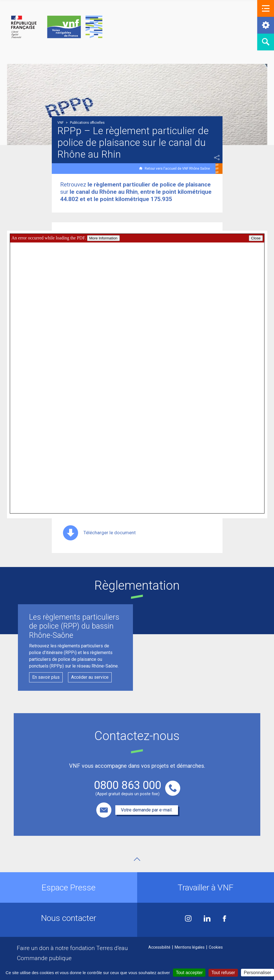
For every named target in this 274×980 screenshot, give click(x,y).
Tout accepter (189, 973)
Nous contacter (69, 918)
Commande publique (44, 958)
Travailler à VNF (206, 887)
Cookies (216, 947)
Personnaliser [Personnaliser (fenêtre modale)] (257, 973)
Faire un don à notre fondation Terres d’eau (72, 948)
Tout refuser (223, 973)
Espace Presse (68, 887)
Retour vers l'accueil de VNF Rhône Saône (177, 169)
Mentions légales (190, 947)
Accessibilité (159, 947)
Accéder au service (90, 677)
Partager (217, 158)
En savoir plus (46, 677)
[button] (266, 8)
